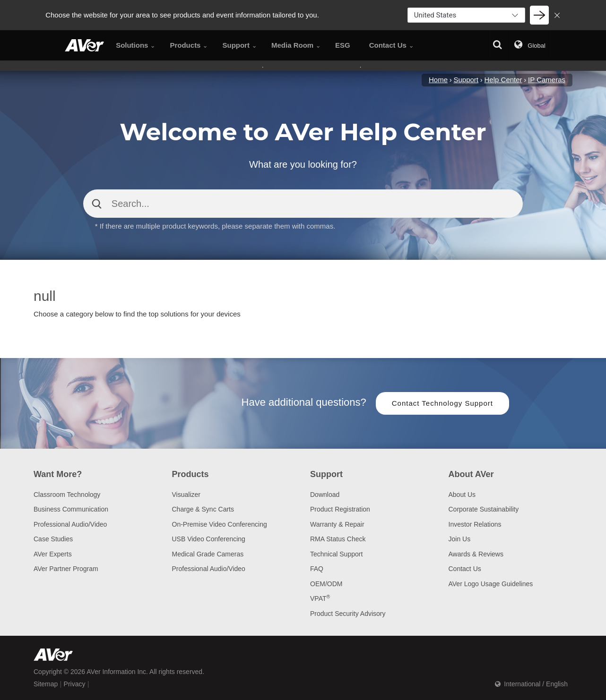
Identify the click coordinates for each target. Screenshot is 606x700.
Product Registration (340, 509)
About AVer (471, 474)
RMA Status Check (338, 539)
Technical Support (336, 554)
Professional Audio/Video (70, 524)
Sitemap (46, 684)
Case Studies (53, 539)
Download (325, 495)
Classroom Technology (67, 495)
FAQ (317, 569)
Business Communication (71, 509)
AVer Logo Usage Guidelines (491, 584)
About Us (462, 495)
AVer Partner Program (66, 569)
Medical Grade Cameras (208, 554)
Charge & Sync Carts (203, 509)
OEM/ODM (326, 584)
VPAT (320, 598)
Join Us (460, 539)
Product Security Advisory (348, 614)
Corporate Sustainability (484, 509)
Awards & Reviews (476, 554)
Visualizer (186, 495)
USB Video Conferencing (209, 539)
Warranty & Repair (337, 524)
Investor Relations (475, 524)
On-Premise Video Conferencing (220, 524)
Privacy (75, 684)
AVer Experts (53, 554)
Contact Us (465, 569)
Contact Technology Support (442, 403)
